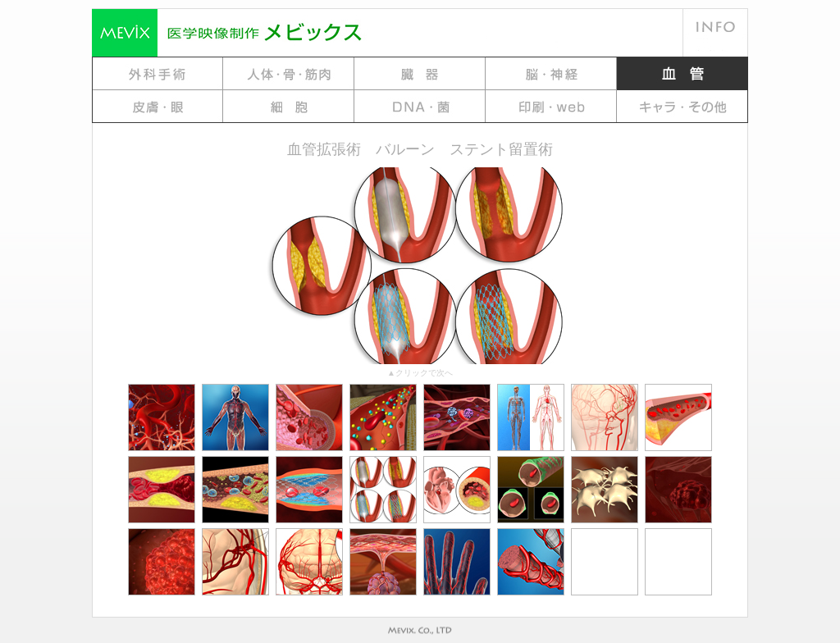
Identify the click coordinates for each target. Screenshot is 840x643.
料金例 (584, 33)
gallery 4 (551, 74)
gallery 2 (289, 74)
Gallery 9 (551, 107)
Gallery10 (682, 107)
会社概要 (715, 21)
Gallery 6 (157, 107)
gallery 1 (157, 74)
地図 (715, 45)
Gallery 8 (420, 107)
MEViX (289, 33)
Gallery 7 (289, 107)
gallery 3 (420, 74)
